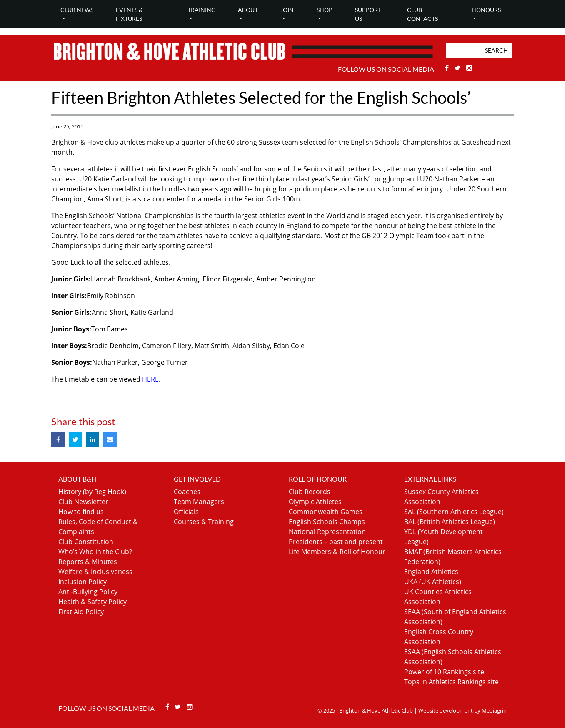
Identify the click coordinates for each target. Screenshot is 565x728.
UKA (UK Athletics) (433, 582)
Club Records (310, 492)
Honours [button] (486, 10)
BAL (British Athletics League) (450, 522)
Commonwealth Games (326, 512)
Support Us (368, 14)
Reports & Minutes (88, 562)
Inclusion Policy (82, 582)
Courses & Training (204, 522)
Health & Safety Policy (92, 602)
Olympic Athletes (315, 502)
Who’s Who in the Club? (95, 552)
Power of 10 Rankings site (444, 672)
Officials (186, 512)
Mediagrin (494, 710)
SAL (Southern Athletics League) (454, 512)
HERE (150, 379)
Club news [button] (77, 10)
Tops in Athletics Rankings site (451, 682)
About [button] (248, 10)
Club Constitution (86, 542)
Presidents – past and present (336, 542)
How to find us (81, 512)
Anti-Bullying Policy (88, 592)
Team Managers (199, 502)
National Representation (327, 532)
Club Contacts (422, 14)
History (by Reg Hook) (92, 492)
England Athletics (431, 572)
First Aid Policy (81, 612)
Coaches (187, 492)
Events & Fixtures (129, 14)
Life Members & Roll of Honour (337, 552)
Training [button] (201, 10)
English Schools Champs (327, 522)
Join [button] (287, 10)
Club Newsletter (83, 502)
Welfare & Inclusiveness (95, 572)
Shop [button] (325, 10)
